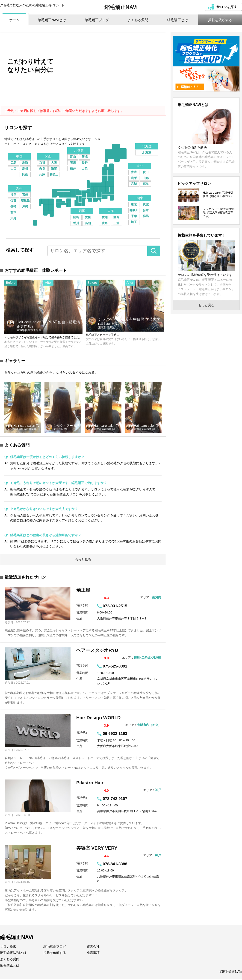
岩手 (134, 178)
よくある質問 (10, 960)
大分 (13, 218)
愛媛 (88, 217)
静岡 (116, 217)
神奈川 (134, 210)
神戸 (158, 791)
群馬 (146, 216)
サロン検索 (8, 948)
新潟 (85, 157)
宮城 (134, 184)
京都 (42, 163)
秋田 (146, 172)
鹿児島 (25, 201)
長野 (85, 163)
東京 (134, 204)
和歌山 (54, 174)
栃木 (146, 210)
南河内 (157, 598)
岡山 (25, 174)
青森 (134, 172)
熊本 (13, 212)
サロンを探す (227, 7)
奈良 (42, 169)
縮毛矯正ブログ (55, 948)
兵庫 (42, 174)
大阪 (54, 163)
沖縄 (25, 206)
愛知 (105, 217)
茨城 (146, 204)
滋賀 (54, 169)
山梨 (85, 168)
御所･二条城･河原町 (148, 659)
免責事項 (93, 954)
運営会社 (93, 948)
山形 (146, 178)
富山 (73, 157)
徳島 (76, 217)
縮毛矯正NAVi (121, 7)
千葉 (134, 216)
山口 (13, 169)
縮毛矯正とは (10, 966)
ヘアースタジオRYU (97, 652)
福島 (146, 184)
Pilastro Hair (90, 784)
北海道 (147, 153)
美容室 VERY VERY (97, 849)
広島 (13, 163)
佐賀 (13, 201)
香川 (76, 223)
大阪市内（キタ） (149, 726)
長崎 (13, 206)
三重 (116, 223)
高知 (88, 223)
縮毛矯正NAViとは (13, 954)
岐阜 (105, 223)
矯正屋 (83, 591)
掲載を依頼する (55, 954)
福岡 (13, 195)
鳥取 (25, 163)
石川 (73, 163)
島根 (25, 169)
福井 (73, 168)
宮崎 (25, 195)
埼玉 (134, 222)
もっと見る (83, 561)
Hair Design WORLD (98, 719)
